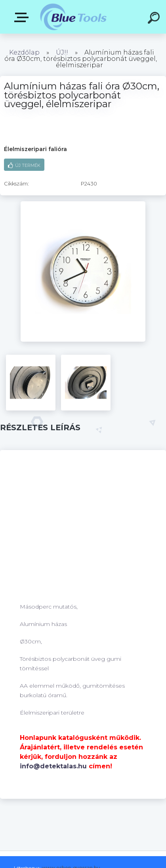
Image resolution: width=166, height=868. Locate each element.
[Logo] (73, 17)
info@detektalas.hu (53, 766)
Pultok (23, 17)
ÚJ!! (63, 52)
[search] (155, 19)
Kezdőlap (24, 52)
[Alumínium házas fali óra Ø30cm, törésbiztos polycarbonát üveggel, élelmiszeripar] (83, 204)
